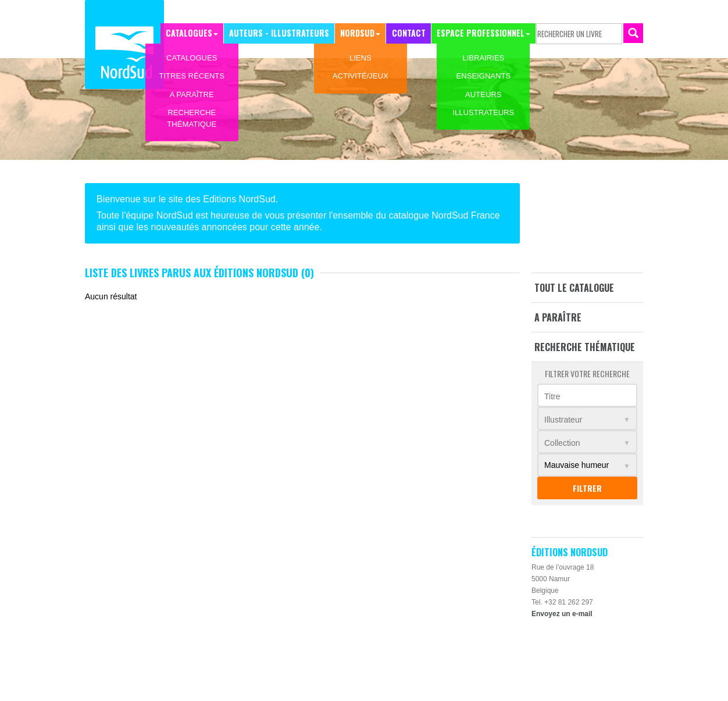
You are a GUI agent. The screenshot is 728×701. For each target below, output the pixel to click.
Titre (552, 396)
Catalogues (195, 33)
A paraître (558, 317)
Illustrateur (563, 420)
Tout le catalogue (574, 288)
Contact (410, 33)
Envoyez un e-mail (562, 614)
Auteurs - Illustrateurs (283, 33)
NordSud (360, 33)
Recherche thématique (585, 347)
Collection (562, 443)
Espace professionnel (481, 33)
